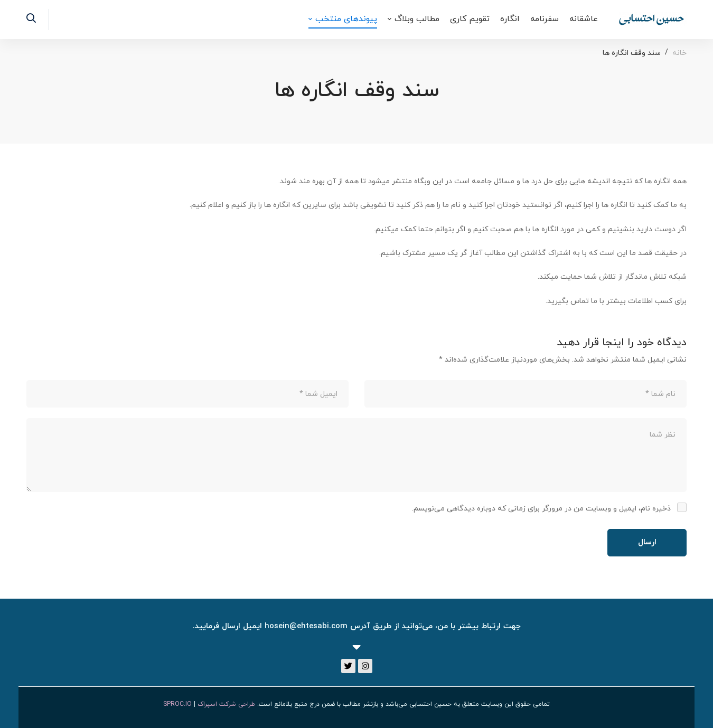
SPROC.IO (177, 704)
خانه (679, 53)
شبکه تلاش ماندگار (656, 277)
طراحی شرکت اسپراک (226, 704)
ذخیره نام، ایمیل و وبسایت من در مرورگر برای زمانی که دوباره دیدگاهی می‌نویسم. (541, 509)
